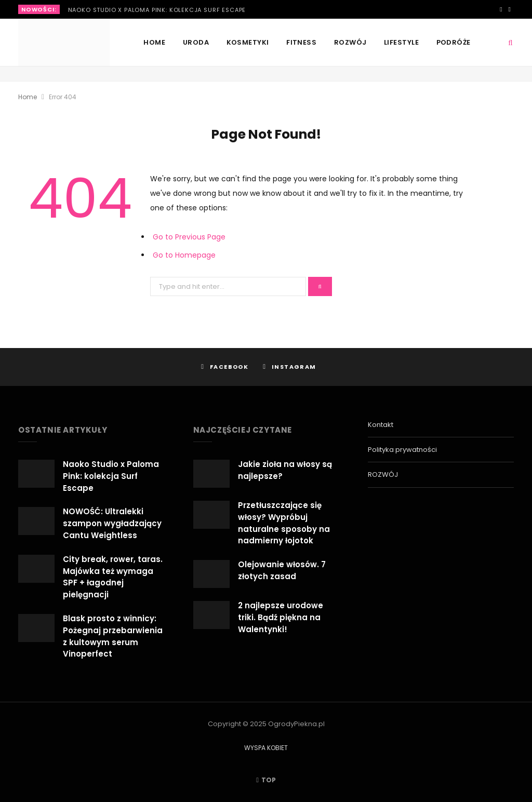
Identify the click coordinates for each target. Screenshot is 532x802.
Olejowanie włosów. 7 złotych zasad (282, 570)
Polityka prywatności (402, 450)
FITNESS (301, 42)
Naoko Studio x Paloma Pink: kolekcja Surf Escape (157, 10)
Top (266, 780)
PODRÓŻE (454, 42)
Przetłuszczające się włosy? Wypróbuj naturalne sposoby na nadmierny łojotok (284, 523)
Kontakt (381, 425)
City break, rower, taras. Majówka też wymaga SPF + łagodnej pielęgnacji (113, 577)
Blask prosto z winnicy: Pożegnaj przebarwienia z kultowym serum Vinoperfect (113, 636)
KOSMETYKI (248, 42)
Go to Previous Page (189, 237)
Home (154, 42)
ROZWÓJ (350, 42)
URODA (196, 42)
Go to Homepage (184, 255)
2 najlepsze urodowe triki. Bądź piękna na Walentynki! (281, 617)
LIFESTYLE (401, 42)
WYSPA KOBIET (266, 748)
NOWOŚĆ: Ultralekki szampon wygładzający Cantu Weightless (112, 523)
